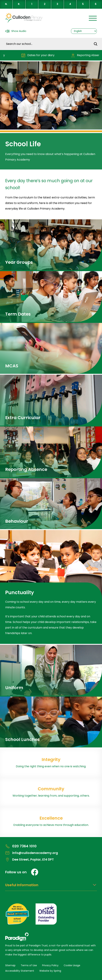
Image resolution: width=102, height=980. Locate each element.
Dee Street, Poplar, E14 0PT (30, 859)
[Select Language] (84, 31)
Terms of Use (29, 965)
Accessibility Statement (20, 971)
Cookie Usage (72, 965)
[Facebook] (35, 872)
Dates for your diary (39, 55)
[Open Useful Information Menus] (51, 887)
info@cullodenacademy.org (32, 853)
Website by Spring (50, 971)
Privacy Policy (50, 965)
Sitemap (10, 965)
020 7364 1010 (21, 846)
